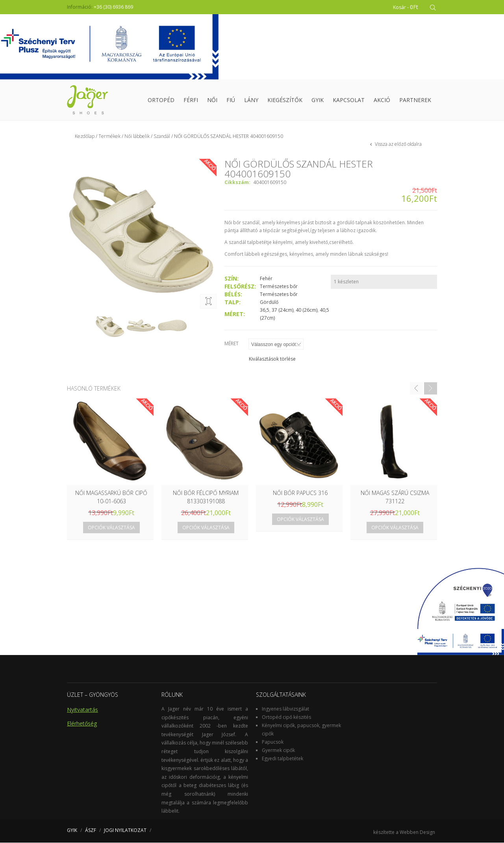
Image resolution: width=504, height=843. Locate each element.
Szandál (162, 137)
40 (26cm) (307, 310)
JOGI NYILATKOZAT (125, 831)
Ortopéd (161, 100)
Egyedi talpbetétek (283, 759)
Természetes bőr (279, 287)
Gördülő (269, 302)
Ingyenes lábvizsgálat (285, 709)
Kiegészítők (285, 100)
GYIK (318, 100)
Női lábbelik (137, 137)
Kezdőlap (85, 137)
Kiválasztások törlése (272, 359)
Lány (251, 100)
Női (212, 100)
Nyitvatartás (82, 710)
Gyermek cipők (278, 751)
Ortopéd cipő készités (286, 717)
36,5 (265, 310)
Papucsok (273, 742)
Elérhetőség (82, 724)
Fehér (266, 279)
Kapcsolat (349, 100)
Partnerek (415, 100)
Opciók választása (111, 528)
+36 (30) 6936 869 (113, 7)
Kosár (406, 7)
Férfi (191, 100)
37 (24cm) (283, 310)
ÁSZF (91, 831)
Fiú (231, 100)
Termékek (109, 137)
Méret (232, 344)
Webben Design (417, 833)
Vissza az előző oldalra (398, 144)
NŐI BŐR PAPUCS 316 (300, 493)
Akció (382, 100)
